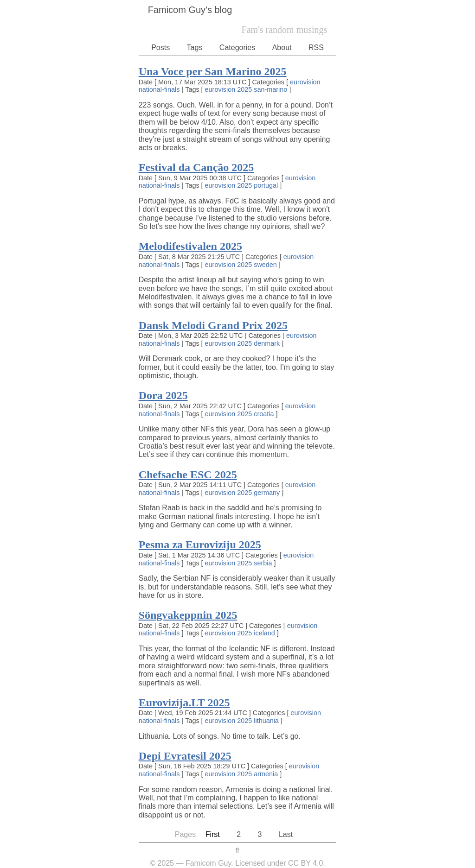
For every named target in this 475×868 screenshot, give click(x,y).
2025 (244, 89)
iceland (264, 633)
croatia (264, 414)
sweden (265, 265)
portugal (266, 185)
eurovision (305, 82)
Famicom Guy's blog (190, 10)
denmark (267, 343)
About (282, 48)
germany (267, 493)
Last (286, 834)
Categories (237, 48)
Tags (195, 48)
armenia (266, 774)
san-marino (270, 89)
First (213, 834)
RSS (316, 48)
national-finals (159, 89)
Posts (160, 48)
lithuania (266, 721)
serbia (263, 563)
